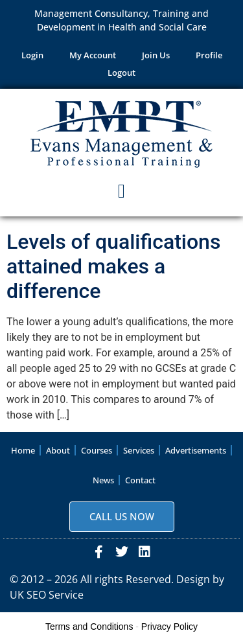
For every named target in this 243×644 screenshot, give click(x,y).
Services (139, 450)
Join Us (156, 55)
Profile (209, 55)
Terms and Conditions (89, 627)
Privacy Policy (169, 627)
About (58, 450)
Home (23, 450)
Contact (140, 480)
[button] (122, 191)
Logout (121, 73)
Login (32, 55)
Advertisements (196, 450)
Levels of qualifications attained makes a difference (113, 267)
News (103, 480)
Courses (97, 450)
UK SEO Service (47, 595)
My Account (93, 55)
